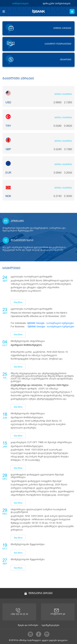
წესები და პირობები (28, 625)
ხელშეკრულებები (51, 625)
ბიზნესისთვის (20, 3)
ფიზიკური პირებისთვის (57, 3)
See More (18, 302)
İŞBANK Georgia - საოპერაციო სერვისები (50, 323)
